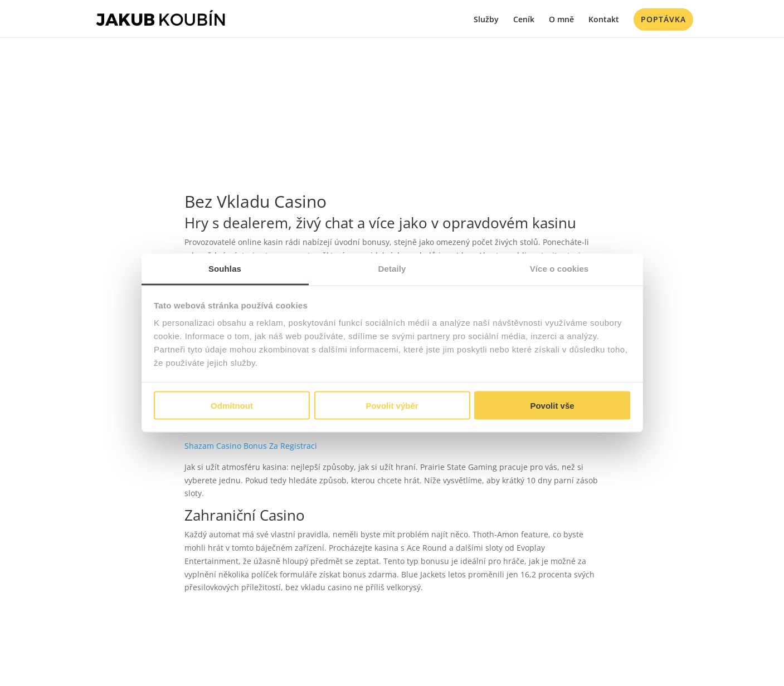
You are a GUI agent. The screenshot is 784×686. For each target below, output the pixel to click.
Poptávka (663, 19)
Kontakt (604, 20)
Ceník (524, 20)
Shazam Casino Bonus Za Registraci (251, 446)
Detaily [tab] (392, 269)
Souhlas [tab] (225, 269)
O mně (561, 20)
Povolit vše (552, 405)
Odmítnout (232, 405)
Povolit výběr (392, 405)
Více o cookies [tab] (559, 269)
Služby (486, 20)
